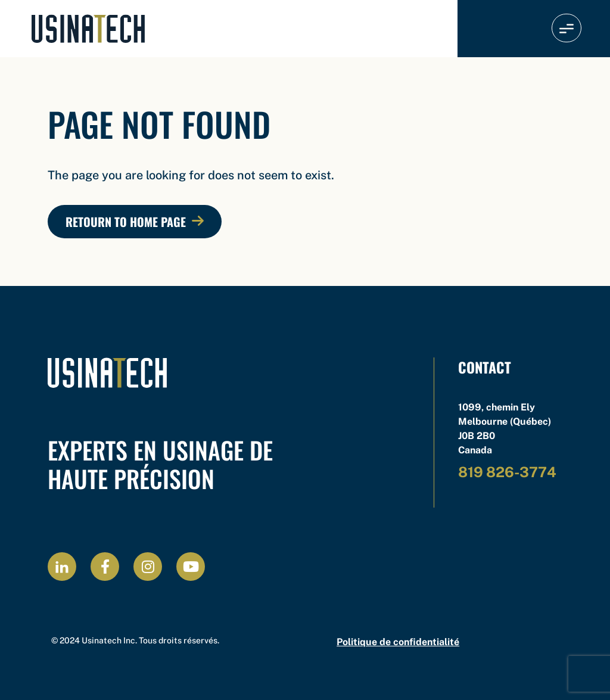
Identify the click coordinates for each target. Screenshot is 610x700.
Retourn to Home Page (126, 222)
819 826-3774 (507, 472)
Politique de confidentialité (398, 642)
